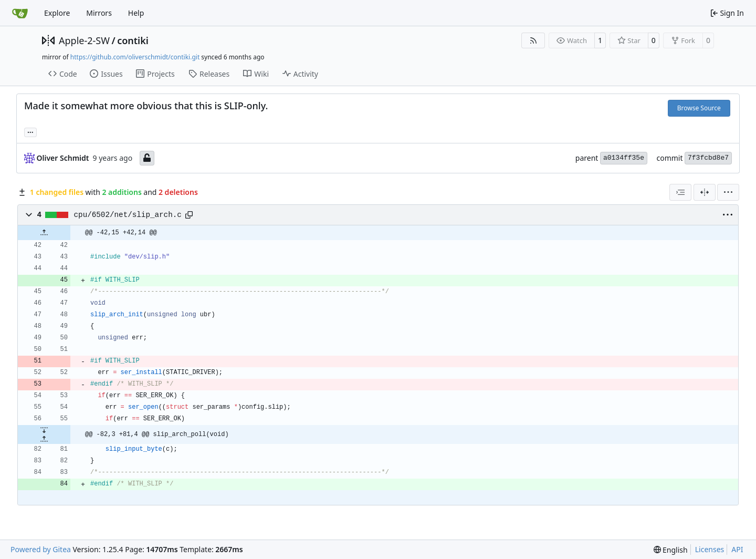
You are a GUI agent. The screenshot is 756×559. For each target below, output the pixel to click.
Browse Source (699, 108)
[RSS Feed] (533, 40)
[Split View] (705, 192)
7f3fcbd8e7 (708, 158)
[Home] (20, 13)
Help (136, 13)
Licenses (710, 549)
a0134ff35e (624, 158)
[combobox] (680, 192)
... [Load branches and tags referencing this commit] (30, 131)
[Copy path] (189, 215)
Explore (57, 13)
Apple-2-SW (84, 40)
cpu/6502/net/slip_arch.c (128, 215)
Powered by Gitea (41, 549)
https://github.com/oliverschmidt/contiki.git (135, 57)
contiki (133, 40)
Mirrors (99, 13)
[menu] (728, 192)
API (737, 549)
